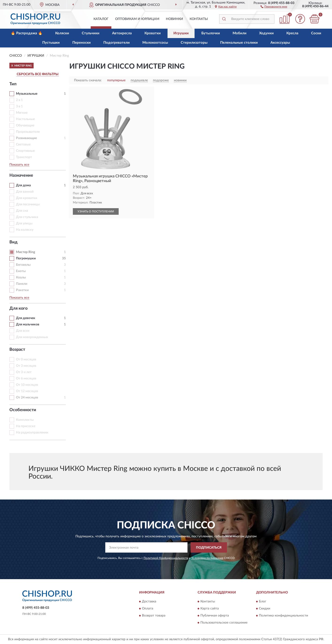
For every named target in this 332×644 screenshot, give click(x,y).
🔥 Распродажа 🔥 (27, 33)
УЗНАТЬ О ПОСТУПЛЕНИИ (96, 211)
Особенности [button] (23, 410)
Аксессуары (280, 43)
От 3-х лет (24, 372)
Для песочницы (28, 204)
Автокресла (122, 33)
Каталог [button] (101, 19)
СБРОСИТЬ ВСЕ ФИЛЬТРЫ (38, 74)
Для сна (22, 211)
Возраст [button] (17, 350)
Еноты (21, 271)
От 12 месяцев (27, 391)
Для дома (23, 185)
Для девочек (26, 318)
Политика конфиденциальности (283, 616)
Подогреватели (117, 43)
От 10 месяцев (27, 385)
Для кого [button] (18, 308)
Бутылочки (211, 33)
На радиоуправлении (32, 433)
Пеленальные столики (239, 43)
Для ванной (25, 192)
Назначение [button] (21, 176)
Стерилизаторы (194, 43)
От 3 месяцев (26, 366)
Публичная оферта (215, 616)
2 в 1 (19, 100)
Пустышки (51, 43)
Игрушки (181, 33)
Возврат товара (154, 616)
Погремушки (26, 258)
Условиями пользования (207, 558)
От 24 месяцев (27, 398)
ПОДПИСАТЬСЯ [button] (209, 548)
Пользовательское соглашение (224, 623)
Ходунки (266, 33)
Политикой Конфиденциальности (166, 558)
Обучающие (25, 125)
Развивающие (26, 138)
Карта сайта (210, 609)
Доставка (149, 601)
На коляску (25, 230)
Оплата (148, 609)
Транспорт (24, 157)
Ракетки (22, 290)
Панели (22, 284)
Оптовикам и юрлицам (137, 19)
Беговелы (23, 265)
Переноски (82, 43)
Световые (23, 144)
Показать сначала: (88, 80)
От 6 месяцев (26, 379)
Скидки (265, 609)
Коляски (62, 33)
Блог (263, 601)
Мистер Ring (25, 252)
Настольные (25, 119)
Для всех (23, 331)
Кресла (292, 33)
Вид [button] (14, 242)
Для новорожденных (32, 337)
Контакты (199, 19)
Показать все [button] (19, 165)
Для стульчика (27, 217)
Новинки (174, 19)
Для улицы (24, 223)
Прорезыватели (28, 132)
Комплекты (25, 420)
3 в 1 (19, 106)
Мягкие (22, 113)
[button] (274, 6)
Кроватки (153, 33)
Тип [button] (13, 84)
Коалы (21, 277)
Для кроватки (27, 198)
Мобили (240, 33)
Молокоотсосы (155, 43)
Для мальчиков (28, 324)
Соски (316, 33)
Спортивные (25, 151)
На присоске (26, 426)
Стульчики (91, 33)
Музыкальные (27, 94)
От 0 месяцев (26, 359)
